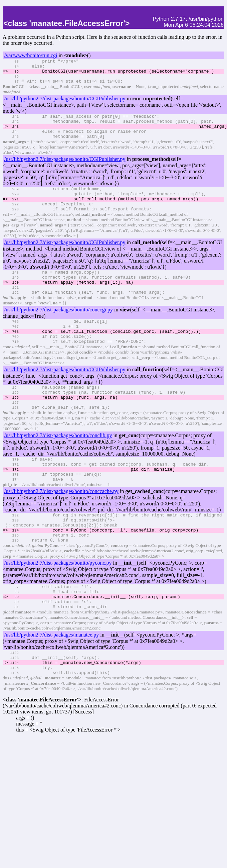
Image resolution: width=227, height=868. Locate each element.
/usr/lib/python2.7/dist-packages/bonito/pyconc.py (58, 604)
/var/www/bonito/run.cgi (31, 55)
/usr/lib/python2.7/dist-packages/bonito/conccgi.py (59, 330)
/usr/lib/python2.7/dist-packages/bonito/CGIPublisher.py (65, 104)
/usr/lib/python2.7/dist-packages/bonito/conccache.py (61, 526)
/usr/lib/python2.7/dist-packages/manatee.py (52, 681)
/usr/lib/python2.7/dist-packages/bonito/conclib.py (58, 465)
